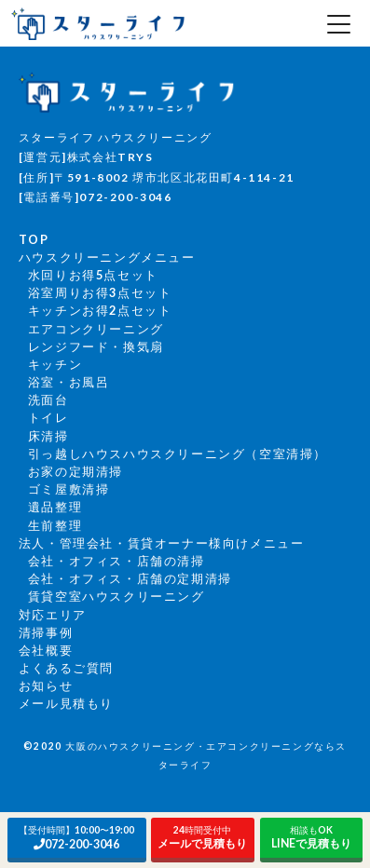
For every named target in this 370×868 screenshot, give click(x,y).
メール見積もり (66, 703)
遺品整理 (55, 507)
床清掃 (48, 436)
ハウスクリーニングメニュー (107, 257)
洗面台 (48, 400)
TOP (34, 239)
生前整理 (55, 525)
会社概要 (46, 650)
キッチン (55, 364)
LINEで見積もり (312, 838)
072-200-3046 (77, 838)
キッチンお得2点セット (100, 310)
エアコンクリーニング (96, 329)
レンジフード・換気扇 (96, 346)
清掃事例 (46, 632)
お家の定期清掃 (75, 471)
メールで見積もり (203, 838)
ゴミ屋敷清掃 (69, 489)
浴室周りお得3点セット (100, 292)
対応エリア (53, 615)
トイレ (48, 417)
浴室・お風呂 (69, 382)
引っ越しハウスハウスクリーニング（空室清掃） (178, 454)
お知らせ (46, 685)
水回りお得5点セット (93, 275)
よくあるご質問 (66, 668)
